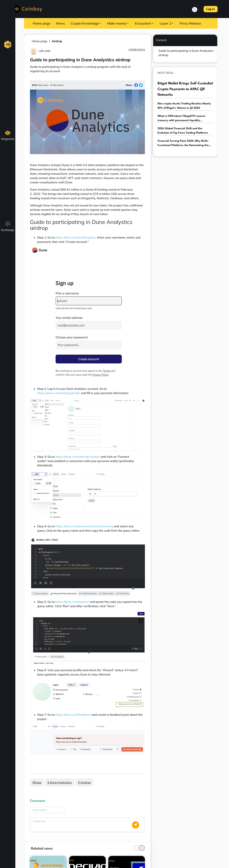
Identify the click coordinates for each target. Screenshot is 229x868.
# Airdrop (84, 782)
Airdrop (57, 41)
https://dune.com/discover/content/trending (84, 526)
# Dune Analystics (60, 782)
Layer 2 (167, 23)
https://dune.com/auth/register (76, 237)
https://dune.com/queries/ (72, 602)
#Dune (37, 782)
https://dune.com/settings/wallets (78, 457)
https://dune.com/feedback (73, 715)
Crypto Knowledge (86, 23)
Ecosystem (144, 23)
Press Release (190, 23)
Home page (42, 23)
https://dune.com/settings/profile (59, 393)
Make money (118, 23)
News (60, 23)
